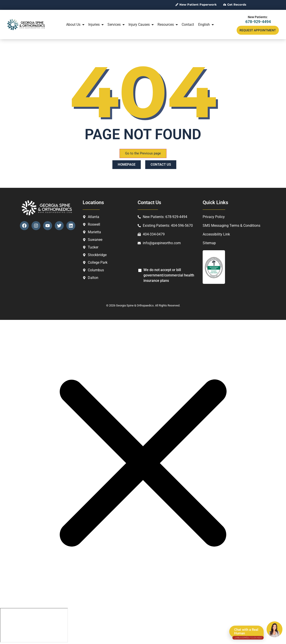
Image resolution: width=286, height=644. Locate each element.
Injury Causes (141, 25)
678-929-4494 (258, 22)
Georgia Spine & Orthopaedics (135, 305)
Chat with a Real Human (248, 632)
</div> (34, 625)
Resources (168, 25)
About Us (76, 25)
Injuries (96, 25)
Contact (188, 25)
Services (116, 25)
